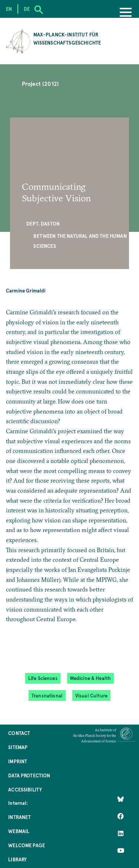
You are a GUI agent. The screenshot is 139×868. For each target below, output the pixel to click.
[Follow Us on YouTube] (121, 851)
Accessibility (25, 789)
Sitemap (18, 747)
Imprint (18, 761)
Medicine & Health (91, 678)
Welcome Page (27, 845)
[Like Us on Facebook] (121, 816)
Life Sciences (43, 678)
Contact (19, 733)
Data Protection (29, 775)
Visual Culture (91, 695)
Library (17, 859)
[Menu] (126, 13)
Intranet (19, 817)
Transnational (47, 695)
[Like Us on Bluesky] (121, 799)
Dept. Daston (43, 224)
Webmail (19, 831)
